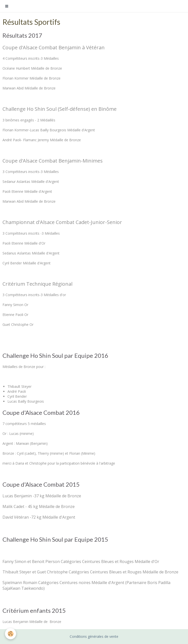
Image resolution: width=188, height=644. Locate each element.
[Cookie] (11, 634)
